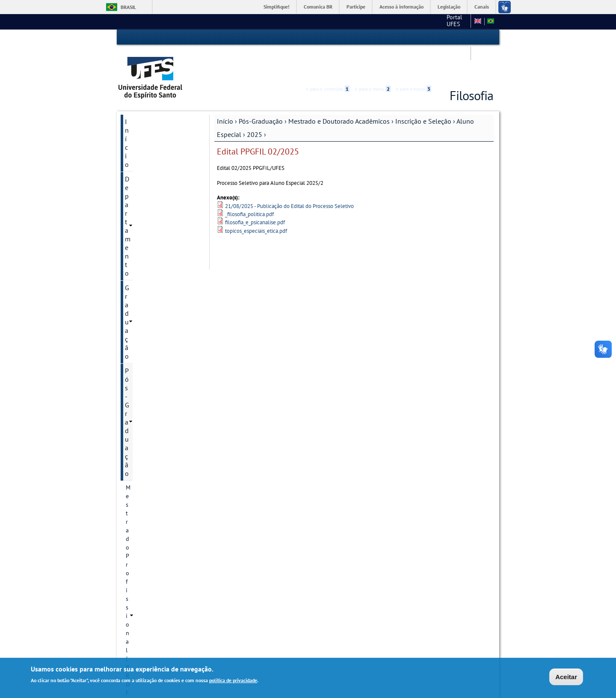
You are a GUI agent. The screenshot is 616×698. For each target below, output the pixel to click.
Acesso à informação (401, 7)
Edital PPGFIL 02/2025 (167, 385)
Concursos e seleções (156, 612)
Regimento (147, 236)
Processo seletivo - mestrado (166, 431)
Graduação (141, 118)
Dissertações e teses (160, 479)
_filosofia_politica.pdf (249, 182)
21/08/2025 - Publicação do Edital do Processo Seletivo (289, 173)
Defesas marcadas (156, 464)
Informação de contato (163, 324)
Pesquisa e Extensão (155, 569)
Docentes (145, 309)
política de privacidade (233, 681)
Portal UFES (345, 21)
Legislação (449, 7)
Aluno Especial (160, 352)
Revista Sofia (150, 450)
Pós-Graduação (261, 89)
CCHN (378, 21)
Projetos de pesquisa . (162, 294)
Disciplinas (148, 265)
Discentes (146, 508)
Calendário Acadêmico (157, 598)
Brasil (128, 7)
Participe (356, 7)
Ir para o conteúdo (328, 37)
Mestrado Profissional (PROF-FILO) (154, 151)
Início (225, 89)
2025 (255, 102)
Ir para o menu (373, 37)
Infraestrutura (151, 493)
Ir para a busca (413, 37)
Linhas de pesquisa (158, 280)
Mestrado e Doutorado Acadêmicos (339, 89)
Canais (482, 7)
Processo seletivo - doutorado (166, 408)
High (452, 38)
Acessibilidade (442, 37)
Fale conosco (451, 21)
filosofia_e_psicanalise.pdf (255, 190)
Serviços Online (148, 583)
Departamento (146, 104)
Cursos (142, 222)
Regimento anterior (159, 251)
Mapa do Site (411, 21)
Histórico (145, 207)
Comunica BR (318, 7)
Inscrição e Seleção (423, 89)
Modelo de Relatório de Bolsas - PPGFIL (164, 550)
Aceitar (566, 677)
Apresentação (151, 193)
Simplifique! (277, 7)
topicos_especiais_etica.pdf (256, 198)
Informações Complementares (155, 527)
